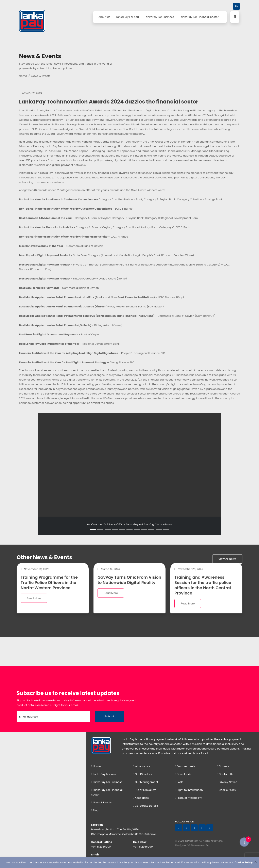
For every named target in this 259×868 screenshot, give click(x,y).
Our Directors (143, 774)
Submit (109, 716)
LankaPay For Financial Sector (200, 17)
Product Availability (188, 798)
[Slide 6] (129, 529)
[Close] (255, 862)
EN (237, 6)
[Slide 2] (100, 529)
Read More (34, 603)
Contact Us (225, 774)
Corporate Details (145, 806)
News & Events (41, 76)
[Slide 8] (144, 529)
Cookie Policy (227, 790)
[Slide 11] (166, 529)
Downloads (183, 774)
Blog (95, 810)
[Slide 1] (93, 529)
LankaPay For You (128, 17)
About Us (105, 17)
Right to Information (189, 790)
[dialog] (129, 862)
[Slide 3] (108, 529)
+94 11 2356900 (101, 847)
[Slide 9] (151, 529)
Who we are (142, 766)
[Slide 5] (122, 529)
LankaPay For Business (160, 17)
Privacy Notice (227, 782)
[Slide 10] (159, 529)
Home (23, 76)
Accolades (141, 798)
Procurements (185, 766)
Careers (223, 766)
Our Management (146, 782)
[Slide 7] (137, 529)
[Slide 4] (115, 529)
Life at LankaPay (144, 790)
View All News (227, 559)
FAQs (179, 782)
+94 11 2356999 (143, 847)
